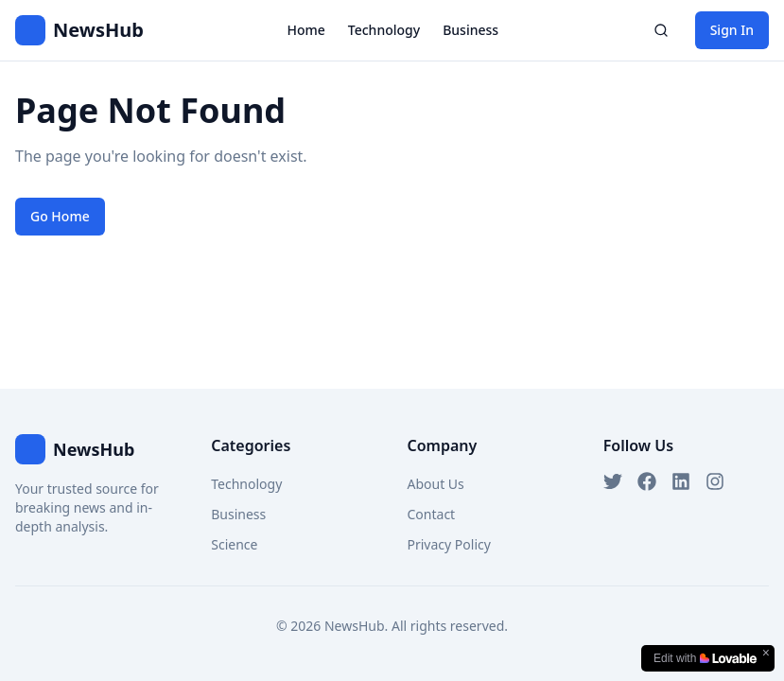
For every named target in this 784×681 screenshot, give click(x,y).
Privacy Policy (449, 544)
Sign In (732, 30)
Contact (432, 514)
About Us (436, 484)
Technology (384, 30)
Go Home (60, 216)
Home (305, 30)
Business (470, 30)
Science (234, 544)
